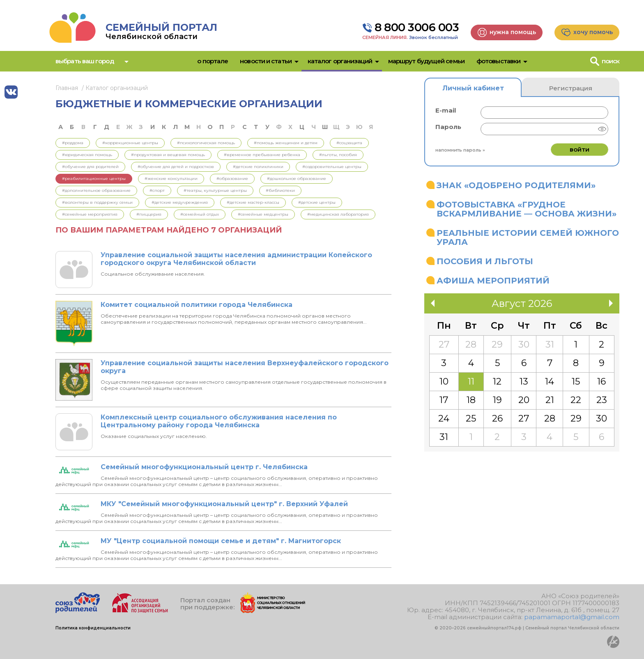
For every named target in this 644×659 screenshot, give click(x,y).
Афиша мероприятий (493, 281)
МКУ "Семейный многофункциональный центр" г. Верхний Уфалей (224, 504)
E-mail (446, 110)
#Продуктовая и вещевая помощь (168, 155)
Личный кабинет (473, 88)
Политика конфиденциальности (93, 628)
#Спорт (157, 190)
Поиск (611, 61)
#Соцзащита (349, 143)
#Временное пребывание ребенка (262, 155)
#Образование (232, 179)
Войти (580, 149)
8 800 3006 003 (417, 28)
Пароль (448, 127)
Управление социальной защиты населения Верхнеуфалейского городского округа (245, 367)
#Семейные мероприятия (90, 214)
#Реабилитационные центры (94, 179)
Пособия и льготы (485, 261)
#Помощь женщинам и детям (286, 143)
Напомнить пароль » (460, 150)
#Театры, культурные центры (215, 190)
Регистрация (571, 88)
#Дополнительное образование (96, 190)
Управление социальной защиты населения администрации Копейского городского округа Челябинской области (236, 259)
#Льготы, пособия (338, 155)
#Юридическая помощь (87, 155)
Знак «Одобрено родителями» (516, 185)
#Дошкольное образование (297, 179)
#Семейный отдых (200, 214)
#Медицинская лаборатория (338, 214)
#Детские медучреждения (180, 202)
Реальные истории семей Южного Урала (528, 237)
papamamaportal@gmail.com (572, 617)
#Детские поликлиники (258, 167)
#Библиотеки (280, 190)
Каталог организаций (340, 61)
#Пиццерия (149, 214)
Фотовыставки (498, 61)
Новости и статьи (266, 61)
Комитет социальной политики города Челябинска (197, 305)
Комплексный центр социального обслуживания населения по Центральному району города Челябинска (219, 421)
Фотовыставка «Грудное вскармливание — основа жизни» (527, 209)
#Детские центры (317, 202)
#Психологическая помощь (206, 143)
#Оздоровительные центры (332, 167)
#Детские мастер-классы (253, 202)
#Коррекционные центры (130, 143)
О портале (213, 61)
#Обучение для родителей (90, 167)
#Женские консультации (171, 179)
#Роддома (73, 143)
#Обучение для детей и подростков (176, 167)
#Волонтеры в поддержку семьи (97, 202)
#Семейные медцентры (263, 214)
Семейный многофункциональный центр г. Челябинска (204, 467)
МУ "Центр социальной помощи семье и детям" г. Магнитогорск (221, 541)
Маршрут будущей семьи (426, 61)
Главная (67, 88)
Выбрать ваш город (85, 61)
